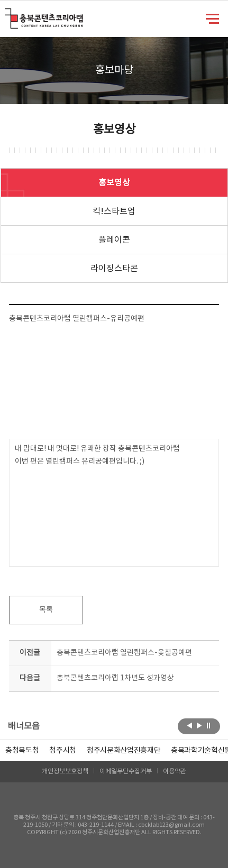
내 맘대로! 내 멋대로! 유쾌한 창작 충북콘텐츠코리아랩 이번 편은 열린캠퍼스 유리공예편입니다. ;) (97, 455)
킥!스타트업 (114, 211)
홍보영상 (114, 183)
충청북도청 (22, 751)
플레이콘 (114, 240)
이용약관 (175, 772)
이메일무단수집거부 (126, 772)
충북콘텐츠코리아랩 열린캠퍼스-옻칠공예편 (124, 653)
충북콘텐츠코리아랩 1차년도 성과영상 (115, 678)
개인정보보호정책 (65, 772)
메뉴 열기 (212, 18)
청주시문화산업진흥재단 (124, 751)
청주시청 (63, 751)
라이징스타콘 (114, 269)
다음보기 (199, 725)
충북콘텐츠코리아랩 (7, 15)
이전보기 (190, 725)
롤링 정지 (209, 725)
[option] (22, 751)
